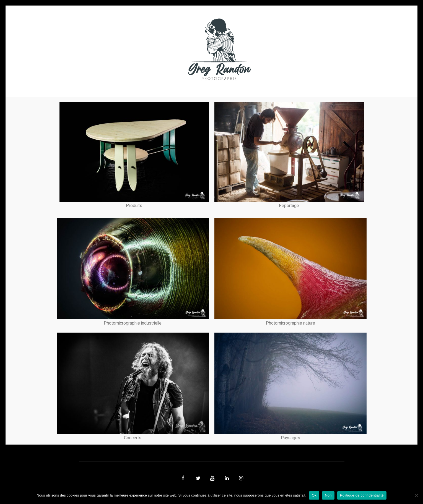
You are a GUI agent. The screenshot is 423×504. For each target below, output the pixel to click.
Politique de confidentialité (362, 495)
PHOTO (114, 49)
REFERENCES (307, 49)
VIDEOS (141, 49)
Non (328, 495)
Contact (275, 49)
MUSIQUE (168, 49)
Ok (314, 495)
